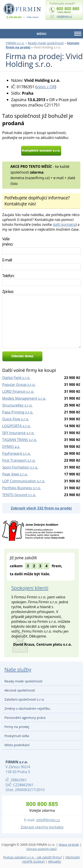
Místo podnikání (17, 745)
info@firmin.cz (48, 820)
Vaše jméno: (8, 241)
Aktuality (54, 861)
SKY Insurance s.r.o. (18, 433)
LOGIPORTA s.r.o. (16, 426)
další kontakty (64, 225)
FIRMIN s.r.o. (15, 43)
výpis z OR (46, 87)
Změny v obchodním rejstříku (27, 708)
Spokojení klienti (30, 588)
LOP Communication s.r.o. (24, 481)
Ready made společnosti (46, 43)
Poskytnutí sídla (17, 736)
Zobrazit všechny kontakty (42, 827)
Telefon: (8, 276)
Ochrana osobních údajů (41, 849)
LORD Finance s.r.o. (18, 391)
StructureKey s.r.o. (17, 405)
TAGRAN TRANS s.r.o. (20, 440)
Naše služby (18, 669)
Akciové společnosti (20, 690)
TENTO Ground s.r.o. (19, 495)
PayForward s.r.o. (16, 453)
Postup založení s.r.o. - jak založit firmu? (33, 857)
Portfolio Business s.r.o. (22, 488)
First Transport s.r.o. (19, 460)
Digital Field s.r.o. (16, 378)
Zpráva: (8, 291)
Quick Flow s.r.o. (16, 419)
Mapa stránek (69, 845)
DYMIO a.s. (11, 447)
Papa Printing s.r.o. (18, 412)
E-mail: (7, 260)
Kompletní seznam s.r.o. (41, 150)
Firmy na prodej (17, 727)
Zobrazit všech (41, 508)
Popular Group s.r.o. (19, 385)
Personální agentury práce (25, 718)
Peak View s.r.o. (15, 474)
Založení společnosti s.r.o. (25, 699)
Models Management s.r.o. (24, 398)
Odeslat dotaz (22, 356)
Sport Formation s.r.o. (20, 467)
